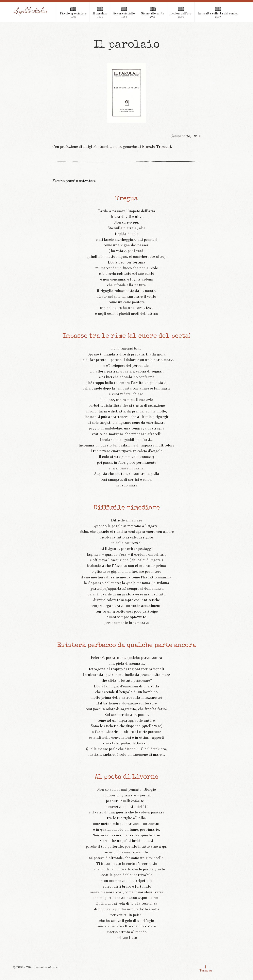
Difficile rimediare (127, 508)
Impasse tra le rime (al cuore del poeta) (127, 336)
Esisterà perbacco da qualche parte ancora (127, 646)
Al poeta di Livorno (126, 777)
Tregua (126, 199)
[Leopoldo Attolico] (30, 12)
